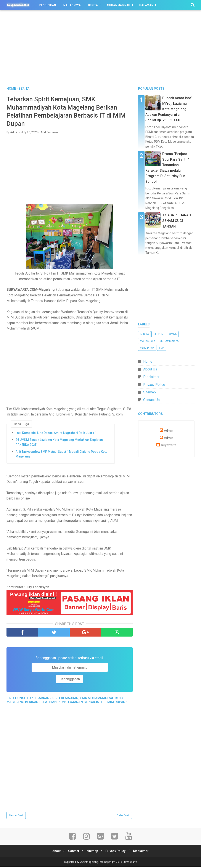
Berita (93, 5)
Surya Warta (130, 863)
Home (148, 361)
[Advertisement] (100, 50)
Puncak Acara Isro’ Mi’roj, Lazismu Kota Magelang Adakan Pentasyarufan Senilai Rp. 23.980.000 (169, 109)
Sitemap (150, 392)
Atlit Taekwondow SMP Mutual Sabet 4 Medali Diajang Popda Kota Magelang (61, 455)
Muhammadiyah (119, 5)
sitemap (92, 852)
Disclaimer (151, 377)
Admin (169, 431)
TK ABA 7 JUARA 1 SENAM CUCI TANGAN (177, 221)
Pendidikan (48, 5)
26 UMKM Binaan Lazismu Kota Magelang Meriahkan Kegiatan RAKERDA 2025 (59, 443)
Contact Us (151, 400)
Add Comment (50, 133)
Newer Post (16, 816)
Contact (73, 852)
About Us (150, 369)
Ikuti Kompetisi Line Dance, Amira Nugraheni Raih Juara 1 (56, 434)
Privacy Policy (116, 852)
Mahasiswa (72, 5)
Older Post (123, 816)
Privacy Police (154, 385)
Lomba (172, 334)
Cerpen (158, 334)
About (55, 852)
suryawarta (169, 445)
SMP (162, 348)
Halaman (146, 5)
